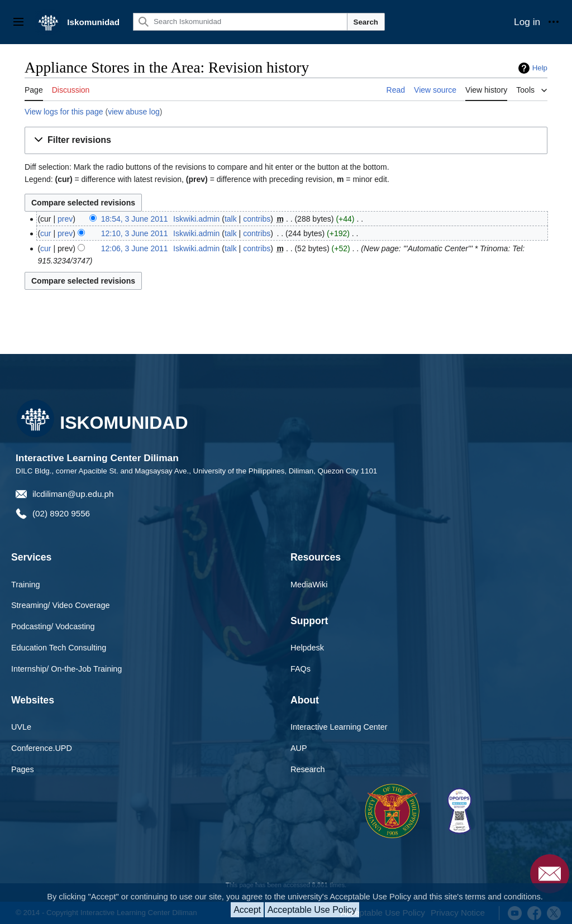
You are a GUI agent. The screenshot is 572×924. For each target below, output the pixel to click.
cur (46, 233)
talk (231, 219)
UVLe (21, 727)
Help (540, 68)
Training (25, 585)
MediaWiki (309, 585)
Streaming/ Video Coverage (61, 605)
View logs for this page (64, 112)
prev (65, 219)
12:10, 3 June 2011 (135, 233)
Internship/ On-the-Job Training (66, 669)
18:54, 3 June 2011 (135, 219)
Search (366, 22)
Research (308, 769)
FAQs (301, 669)
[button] (286, 140)
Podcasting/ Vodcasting (53, 626)
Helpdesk (307, 648)
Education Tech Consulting (59, 648)
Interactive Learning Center (339, 727)
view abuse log (134, 112)
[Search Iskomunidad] (240, 22)
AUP (299, 748)
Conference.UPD (42, 748)
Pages (23, 769)
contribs (257, 219)
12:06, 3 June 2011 (135, 248)
